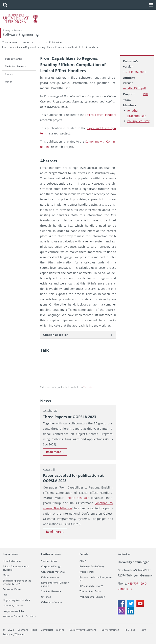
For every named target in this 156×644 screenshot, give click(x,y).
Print (143, 630)
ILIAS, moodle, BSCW (91, 586)
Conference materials (53, 572)
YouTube (88, 387)
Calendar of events (52, 602)
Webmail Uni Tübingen (92, 597)
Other (8, 82)
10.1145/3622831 (135, 72)
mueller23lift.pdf (135, 88)
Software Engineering (21, 34)
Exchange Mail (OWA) (92, 567)
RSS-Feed (130, 630)
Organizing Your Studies (16, 600)
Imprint (60, 630)
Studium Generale (51, 591)
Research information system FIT (96, 579)
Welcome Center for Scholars (19, 616)
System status (49, 561)
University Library (13, 606)
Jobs (5, 595)
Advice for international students (16, 568)
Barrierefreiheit (110, 630)
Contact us (124, 554)
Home (26, 42)
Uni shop (46, 597)
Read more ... (55, 452)
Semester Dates (12, 589)
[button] (5, 5)
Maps (6, 575)
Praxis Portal (87, 572)
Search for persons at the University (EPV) (17, 582)
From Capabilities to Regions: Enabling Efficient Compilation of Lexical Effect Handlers (50, 47)
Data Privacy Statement (83, 630)
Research (54, 42)
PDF (146, 94)
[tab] (78, 335)
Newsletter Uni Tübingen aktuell (55, 584)
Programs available (14, 611)
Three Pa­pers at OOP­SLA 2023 (70, 417)
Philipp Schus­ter (77, 498)
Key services (10, 554)
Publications (72, 42)
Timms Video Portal (90, 591)
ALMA (83, 561)
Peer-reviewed (13, 59)
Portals (84, 554)
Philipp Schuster (138, 121)
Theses (9, 74)
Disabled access (12, 561)
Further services (51, 554)
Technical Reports (15, 66)
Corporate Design (51, 567)
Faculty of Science (13, 30)
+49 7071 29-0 (137, 583)
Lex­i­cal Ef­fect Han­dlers (101, 115)
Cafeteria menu (50, 577)
